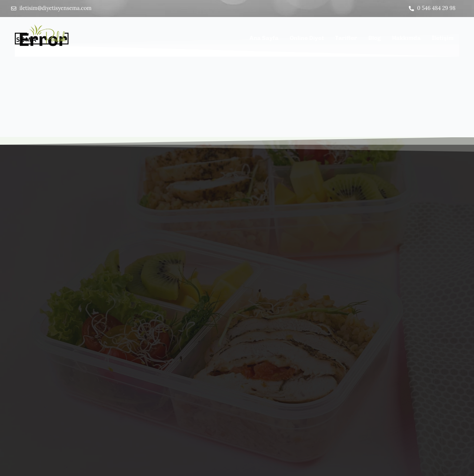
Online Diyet (307, 39)
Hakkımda (406, 39)
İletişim (443, 39)
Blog (374, 39)
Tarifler (346, 39)
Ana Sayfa (264, 39)
